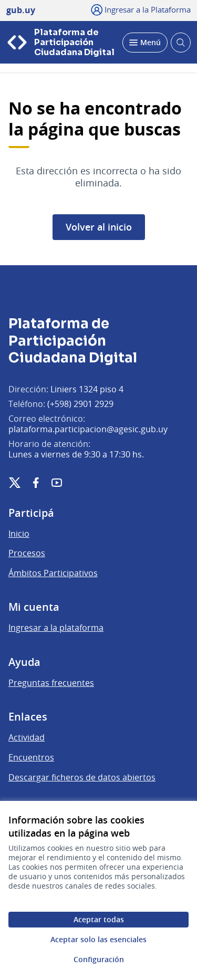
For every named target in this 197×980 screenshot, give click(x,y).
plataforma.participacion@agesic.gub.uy (88, 429)
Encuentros (31, 757)
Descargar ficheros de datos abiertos (82, 777)
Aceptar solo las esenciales (98, 939)
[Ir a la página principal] (61, 42)
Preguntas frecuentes (51, 683)
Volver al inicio (99, 227)
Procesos (27, 553)
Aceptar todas (99, 919)
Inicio (19, 534)
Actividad (27, 737)
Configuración (99, 959)
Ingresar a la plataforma (56, 628)
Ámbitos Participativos (53, 573)
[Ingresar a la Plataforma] (141, 9)
